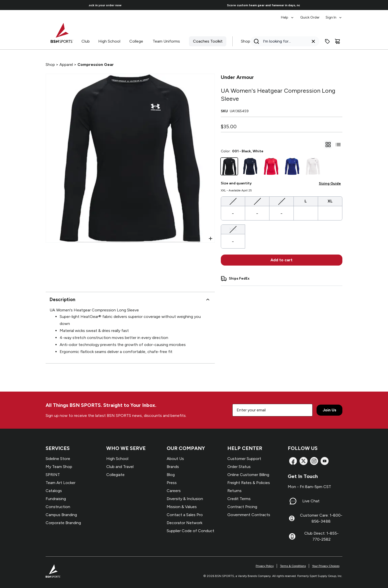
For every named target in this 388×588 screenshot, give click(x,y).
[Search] (283, 41)
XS (233, 201)
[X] (304, 461)
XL (330, 201)
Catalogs (54, 491)
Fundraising (56, 499)
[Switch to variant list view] (338, 145)
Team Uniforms (166, 41)
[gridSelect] (328, 145)
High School (109, 41)
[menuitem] (288, 15)
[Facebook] (293, 461)
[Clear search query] (313, 41)
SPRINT (53, 475)
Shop (246, 41)
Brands (173, 467)
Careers (174, 491)
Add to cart (281, 260)
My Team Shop (59, 467)
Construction (58, 507)
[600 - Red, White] (271, 166)
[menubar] (312, 15)
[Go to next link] (307, 5)
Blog (171, 475)
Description (130, 300)
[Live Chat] (293, 501)
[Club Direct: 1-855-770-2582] (292, 536)
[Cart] (337, 41)
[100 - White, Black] (313, 166)
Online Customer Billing (248, 475)
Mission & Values (182, 507)
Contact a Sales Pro (185, 515)
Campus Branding (61, 515)
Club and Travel (120, 467)
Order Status (239, 467)
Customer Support (244, 459)
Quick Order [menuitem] (310, 17)
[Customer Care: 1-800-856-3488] (292, 518)
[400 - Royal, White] (292, 166)
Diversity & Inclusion (185, 499)
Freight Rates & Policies (249, 483)
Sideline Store (58, 459)
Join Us (329, 410)
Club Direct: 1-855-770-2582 (321, 536)
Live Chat (311, 501)
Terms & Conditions (293, 566)
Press (172, 483)
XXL (233, 229)
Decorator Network (184, 523)
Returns (234, 491)
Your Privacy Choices (326, 566)
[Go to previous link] (81, 5)
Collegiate (115, 475)
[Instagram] (314, 461)
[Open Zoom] (211, 239)
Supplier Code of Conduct (190, 531)
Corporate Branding (63, 523)
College (136, 41)
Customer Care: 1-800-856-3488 (321, 518)
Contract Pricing (242, 507)
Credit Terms (239, 499)
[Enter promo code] (327, 41)
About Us (175, 459)
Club (86, 41)
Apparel (66, 65)
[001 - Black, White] (229, 166)
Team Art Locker (61, 483)
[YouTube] (325, 461)
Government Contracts (249, 515)
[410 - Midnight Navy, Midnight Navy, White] (250, 166)
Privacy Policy (265, 566)
